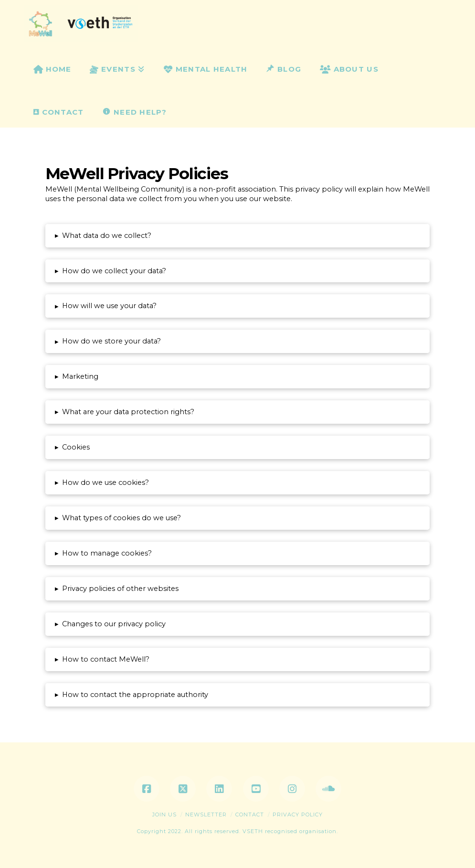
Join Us (164, 814)
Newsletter (206, 814)
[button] (238, 236)
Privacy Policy (298, 814)
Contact (250, 814)
